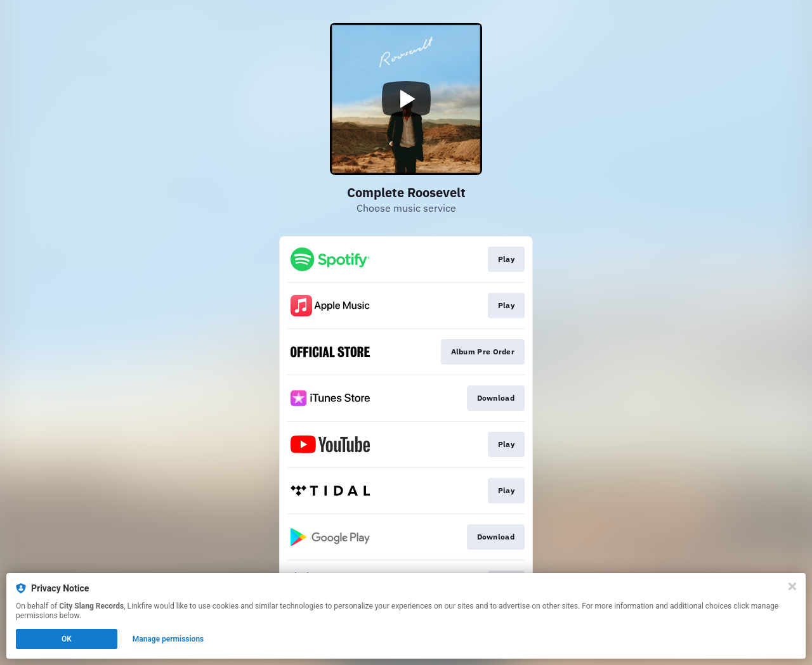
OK (67, 639)
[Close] (792, 586)
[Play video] (406, 99)
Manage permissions (168, 639)
